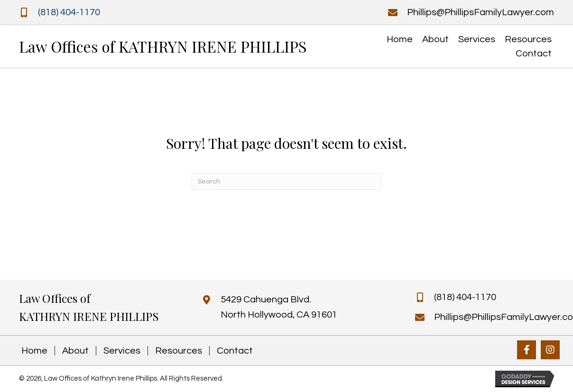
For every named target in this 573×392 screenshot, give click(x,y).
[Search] (286, 181)
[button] (527, 350)
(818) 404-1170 (69, 12)
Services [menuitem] (122, 351)
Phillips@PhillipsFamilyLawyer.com (481, 12)
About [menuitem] (75, 351)
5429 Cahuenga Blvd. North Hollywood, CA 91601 (279, 307)
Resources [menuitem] (179, 351)
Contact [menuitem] (235, 351)
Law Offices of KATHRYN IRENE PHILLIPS (163, 46)
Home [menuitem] (34, 351)
